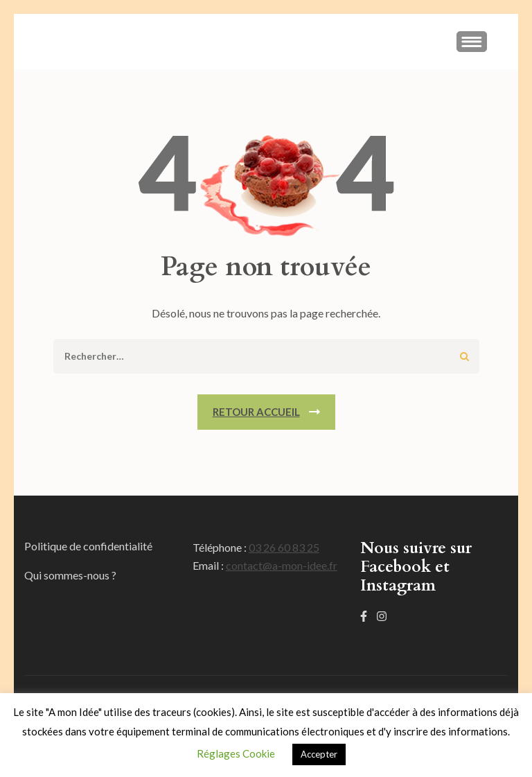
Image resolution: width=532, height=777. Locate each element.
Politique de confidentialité (88, 546)
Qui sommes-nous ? (70, 575)
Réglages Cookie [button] (236, 753)
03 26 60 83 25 (284, 547)
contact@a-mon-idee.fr (282, 565)
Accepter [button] (319, 754)
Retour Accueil (256, 412)
